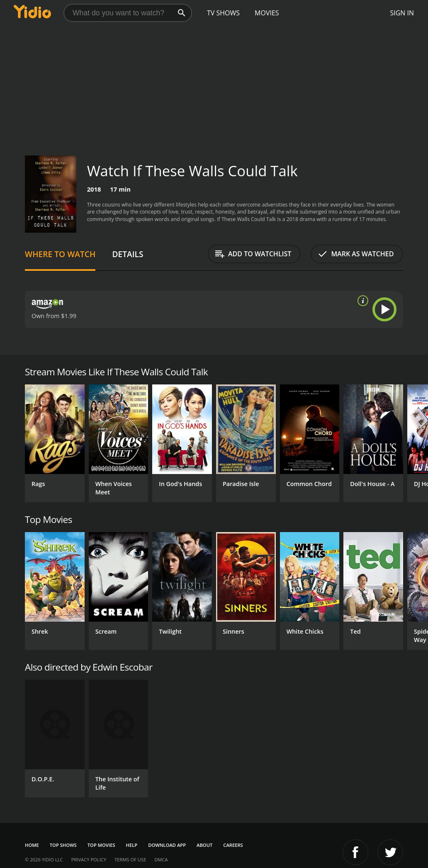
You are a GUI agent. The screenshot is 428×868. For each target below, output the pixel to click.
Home (32, 845)
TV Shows (223, 13)
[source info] (361, 301)
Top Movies (101, 845)
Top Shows (63, 845)
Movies (267, 13)
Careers (233, 845)
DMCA (161, 859)
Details (128, 254)
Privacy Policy (89, 859)
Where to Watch (60, 254)
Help (132, 845)
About (204, 845)
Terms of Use (130, 859)
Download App (167, 845)
